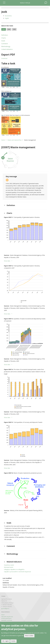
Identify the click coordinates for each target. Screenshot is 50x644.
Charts (4, 38)
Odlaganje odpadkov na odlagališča (14, 569)
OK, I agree (6, 641)
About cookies (29, 636)
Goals (3, 41)
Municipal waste (9, 567)
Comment (5, 44)
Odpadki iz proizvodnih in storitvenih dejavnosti (17, 572)
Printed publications (6, 619)
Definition (5, 35)
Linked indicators (7, 49)
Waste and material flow (15, 140)
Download (4, 58)
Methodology (6, 46)
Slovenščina (8, 16)
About (3, 615)
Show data (7, 261)
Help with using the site (7, 617)
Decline (13, 641)
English (7, 18)
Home (3, 140)
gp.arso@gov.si (5, 609)
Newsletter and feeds (7, 620)
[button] (25, 78)
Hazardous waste (9, 565)
